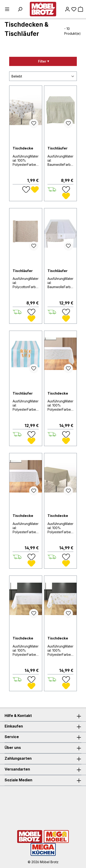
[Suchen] (20, 9)
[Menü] (7, 9)
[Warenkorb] (80, 9)
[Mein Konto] (67, 9)
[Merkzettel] (74, 9)
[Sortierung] (43, 76)
